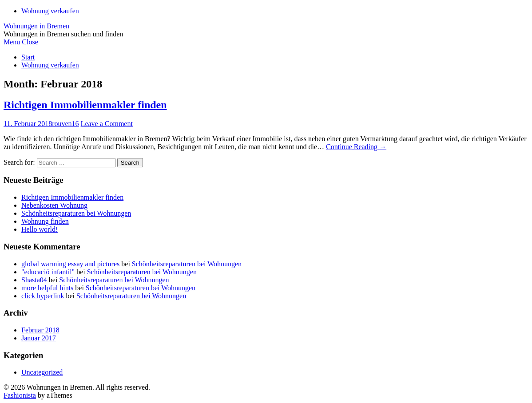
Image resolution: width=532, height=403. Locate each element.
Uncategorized (42, 372)
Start (28, 57)
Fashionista (20, 395)
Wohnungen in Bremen (36, 26)
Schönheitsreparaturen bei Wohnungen (76, 213)
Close (30, 42)
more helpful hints (47, 288)
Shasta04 (34, 280)
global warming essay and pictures (70, 264)
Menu (12, 42)
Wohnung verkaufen (50, 11)
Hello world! (40, 229)
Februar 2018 (40, 330)
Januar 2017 (39, 338)
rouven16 (65, 124)
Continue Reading (356, 147)
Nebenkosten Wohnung (54, 205)
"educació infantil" (48, 272)
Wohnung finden (45, 221)
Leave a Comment (107, 124)
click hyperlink (43, 296)
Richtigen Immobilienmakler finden (85, 105)
